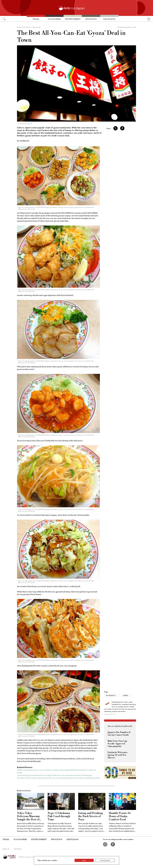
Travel (36, 19)
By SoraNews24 (23, 141)
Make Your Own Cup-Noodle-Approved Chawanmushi (118, 744)
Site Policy (18, 849)
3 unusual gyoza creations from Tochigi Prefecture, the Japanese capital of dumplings (55, 775)
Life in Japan (109, 19)
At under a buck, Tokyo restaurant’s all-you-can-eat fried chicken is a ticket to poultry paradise (58, 778)
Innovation (91, 19)
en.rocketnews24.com (25, 124)
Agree (84, 860)
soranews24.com (110, 714)
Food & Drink (54, 19)
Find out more (105, 860)
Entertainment (73, 19)
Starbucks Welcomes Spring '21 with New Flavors (118, 755)
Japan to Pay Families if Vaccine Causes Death (119, 734)
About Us (6, 849)
